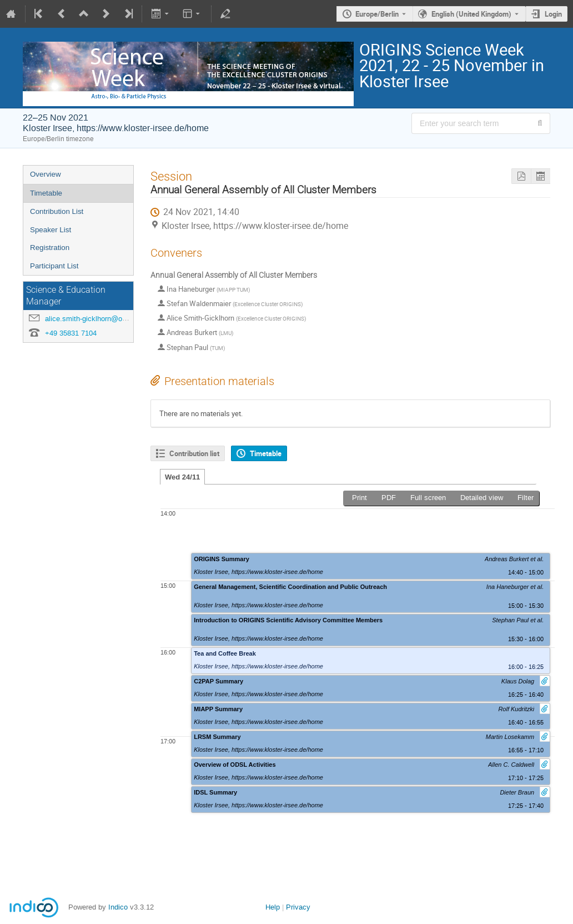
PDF (389, 498)
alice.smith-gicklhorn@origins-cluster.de (109, 319)
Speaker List (51, 230)
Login (553, 14)
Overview (46, 174)
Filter (526, 498)
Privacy (298, 907)
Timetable (46, 193)
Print (360, 498)
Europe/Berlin (377, 14)
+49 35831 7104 (71, 333)
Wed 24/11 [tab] (182, 477)
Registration (50, 248)
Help (273, 907)
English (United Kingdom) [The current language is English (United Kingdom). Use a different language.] (471, 14)
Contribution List (57, 211)
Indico (118, 907)
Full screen (428, 498)
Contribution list (194, 453)
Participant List (54, 266)
